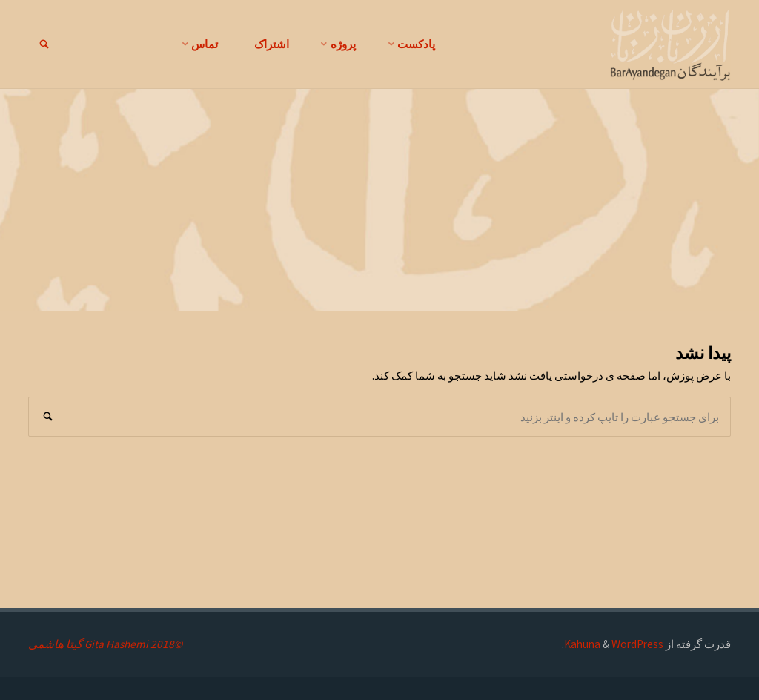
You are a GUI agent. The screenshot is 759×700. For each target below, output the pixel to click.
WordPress (637, 644)
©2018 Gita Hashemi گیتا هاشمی (105, 644)
